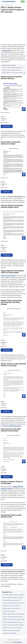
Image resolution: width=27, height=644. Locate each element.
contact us (7, 586)
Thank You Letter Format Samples (12, 426)
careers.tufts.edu (4, 241)
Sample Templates (18, 642)
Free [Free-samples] (23, 2)
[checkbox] (2, 1)
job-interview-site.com (5, 113)
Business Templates (9, 5)
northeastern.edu (4, 178)
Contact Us (10, 640)
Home (2, 5)
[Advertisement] (13, 27)
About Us (17, 640)
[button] (26, 1)
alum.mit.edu (3, 551)
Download (7, 126)
